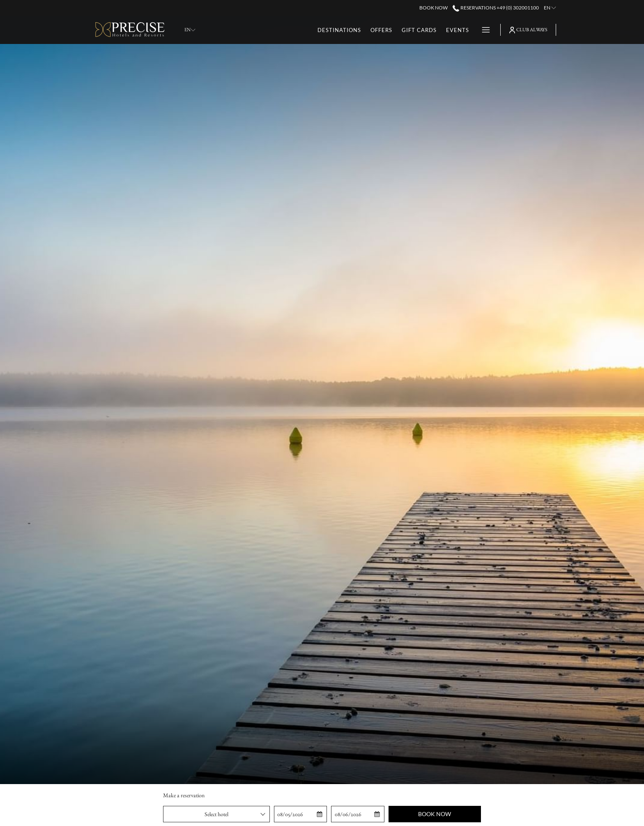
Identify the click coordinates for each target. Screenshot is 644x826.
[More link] (483, 30)
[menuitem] (339, 30)
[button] (300, 814)
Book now (435, 814)
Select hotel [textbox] (216, 814)
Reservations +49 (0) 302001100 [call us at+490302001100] (496, 8)
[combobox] (216, 814)
